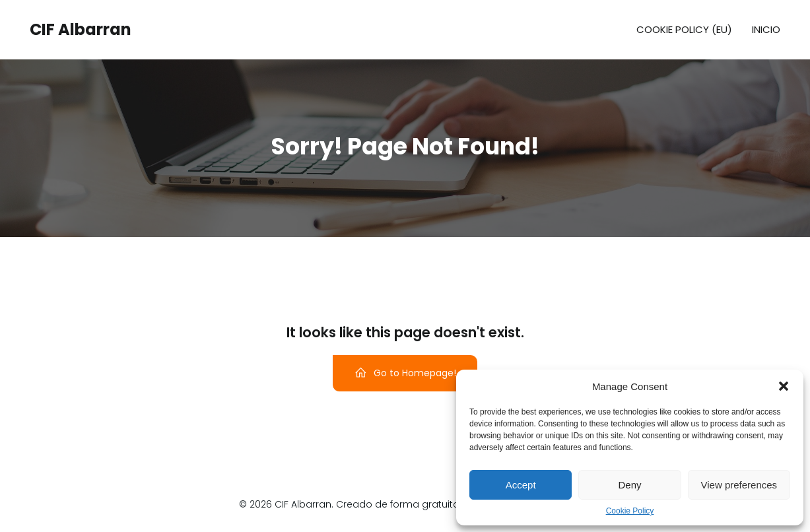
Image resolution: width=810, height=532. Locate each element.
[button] (784, 386)
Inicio (766, 29)
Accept (521, 485)
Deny (629, 485)
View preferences (739, 485)
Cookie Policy (630, 511)
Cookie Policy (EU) (684, 29)
